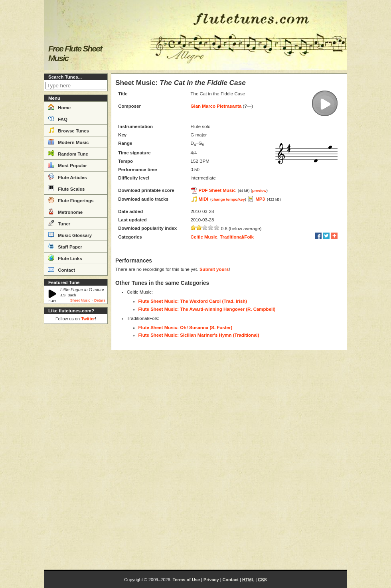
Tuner (59, 223)
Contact (61, 269)
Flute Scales (66, 188)
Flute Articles (67, 177)
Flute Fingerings (71, 200)
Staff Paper (65, 246)
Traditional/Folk (237, 237)
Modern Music (68, 142)
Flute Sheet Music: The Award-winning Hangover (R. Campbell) (207, 309)
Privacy (211, 580)
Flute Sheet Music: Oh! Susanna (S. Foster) (186, 328)
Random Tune (68, 153)
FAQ (58, 118)
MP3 (260, 199)
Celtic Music (204, 237)
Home (59, 107)
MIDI (203, 199)
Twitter (88, 319)
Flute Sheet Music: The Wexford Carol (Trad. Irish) (193, 301)
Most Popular (67, 165)
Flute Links (65, 258)
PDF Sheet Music (217, 190)
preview (259, 190)
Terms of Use (186, 580)
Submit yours (214, 269)
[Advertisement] (76, 447)
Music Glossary (70, 235)
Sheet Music (80, 300)
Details (100, 300)
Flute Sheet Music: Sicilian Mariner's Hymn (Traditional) (199, 335)
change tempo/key (228, 199)
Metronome (65, 211)
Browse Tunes (68, 130)
